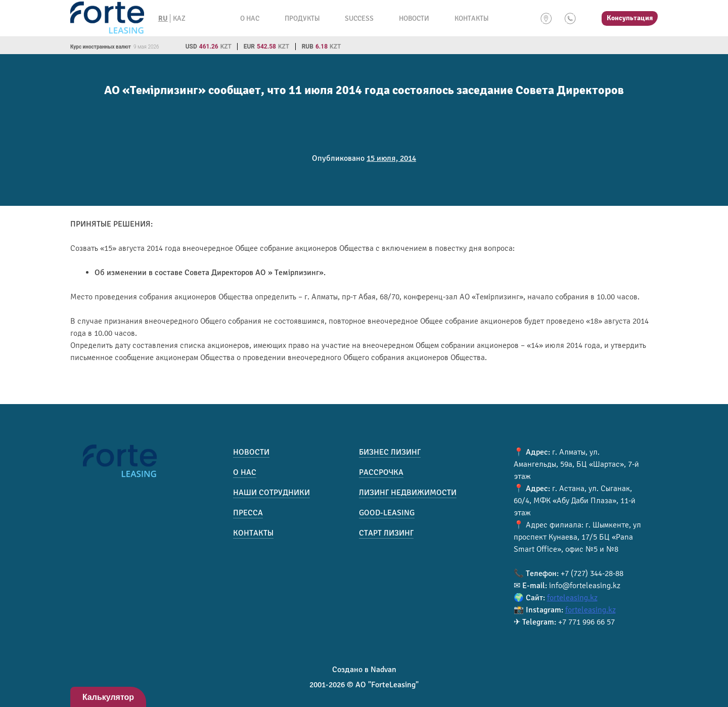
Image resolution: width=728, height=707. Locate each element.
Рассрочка (381, 472)
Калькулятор (108, 697)
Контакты (471, 18)
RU (163, 18)
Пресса (248, 513)
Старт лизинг (386, 533)
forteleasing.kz (572, 598)
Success (359, 18)
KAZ (179, 18)
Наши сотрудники (271, 493)
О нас (250, 18)
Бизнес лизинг (390, 452)
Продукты (302, 18)
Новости (414, 18)
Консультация (630, 18)
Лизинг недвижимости (408, 493)
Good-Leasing (387, 513)
